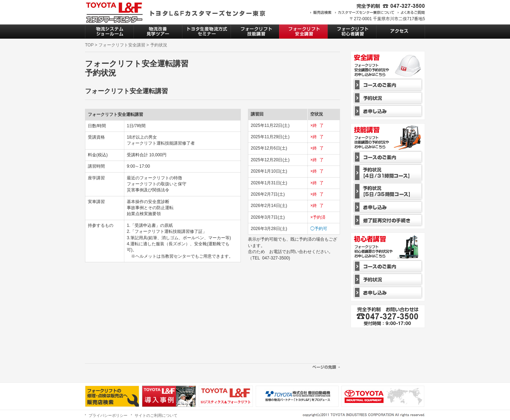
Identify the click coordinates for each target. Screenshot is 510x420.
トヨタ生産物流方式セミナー (206, 32)
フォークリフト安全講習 (303, 32)
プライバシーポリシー (108, 415)
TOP (89, 45)
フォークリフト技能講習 (255, 32)
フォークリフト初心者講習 (352, 32)
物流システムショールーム (109, 32)
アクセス (401, 32)
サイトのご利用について (156, 415)
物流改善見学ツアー (158, 32)
